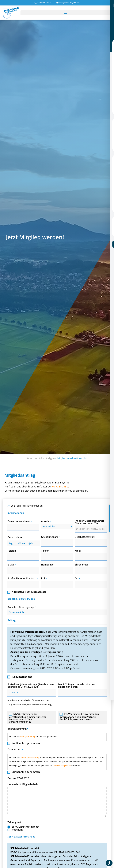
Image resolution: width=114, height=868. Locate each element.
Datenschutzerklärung (30, 757)
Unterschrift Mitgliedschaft (23, 784)
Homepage (47, 564)
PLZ (44, 578)
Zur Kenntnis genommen (26, 743)
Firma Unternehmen (20, 521)
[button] (66, 13)
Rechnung (18, 829)
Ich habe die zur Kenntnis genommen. (33, 736)
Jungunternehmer (22, 676)
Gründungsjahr (50, 537)
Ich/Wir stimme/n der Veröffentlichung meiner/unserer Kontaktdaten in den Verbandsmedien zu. (28, 717)
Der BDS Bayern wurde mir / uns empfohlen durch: (76, 685)
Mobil (78, 551)
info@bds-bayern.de (62, 765)
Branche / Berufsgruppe (22, 607)
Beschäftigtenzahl (85, 537)
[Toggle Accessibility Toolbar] (109, 863)
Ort (77, 578)
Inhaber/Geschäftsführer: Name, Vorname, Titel (89, 522)
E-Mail (12, 564)
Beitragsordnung (27, 736)
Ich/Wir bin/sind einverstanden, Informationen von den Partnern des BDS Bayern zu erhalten (79, 716)
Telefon (12, 551)
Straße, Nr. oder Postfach (23, 578)
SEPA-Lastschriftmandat (26, 826)
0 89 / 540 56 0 (60, 487)
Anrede (46, 521)
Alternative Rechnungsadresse (29, 591)
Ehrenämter (82, 564)
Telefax (45, 551)
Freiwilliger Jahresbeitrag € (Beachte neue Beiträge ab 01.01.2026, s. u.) (31, 685)
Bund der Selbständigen (41, 458)
